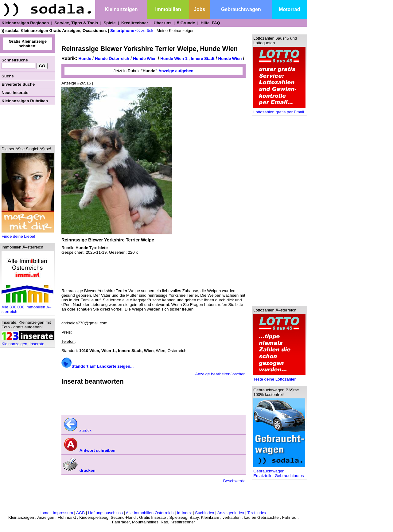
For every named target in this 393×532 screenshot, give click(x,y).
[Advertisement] (28, 125)
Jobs (199, 9)
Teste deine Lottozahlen (279, 377)
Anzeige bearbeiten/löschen (221, 374)
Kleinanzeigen (121, 9)
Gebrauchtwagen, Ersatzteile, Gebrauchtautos (279, 471)
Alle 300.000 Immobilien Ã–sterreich (28, 307)
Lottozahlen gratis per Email (279, 110)
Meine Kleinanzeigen (176, 31)
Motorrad (289, 9)
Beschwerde (234, 481)
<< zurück (144, 31)
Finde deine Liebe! (28, 235)
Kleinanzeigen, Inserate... (28, 342)
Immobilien (168, 9)
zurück (77, 430)
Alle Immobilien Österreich (150, 513)
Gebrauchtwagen (241, 9)
